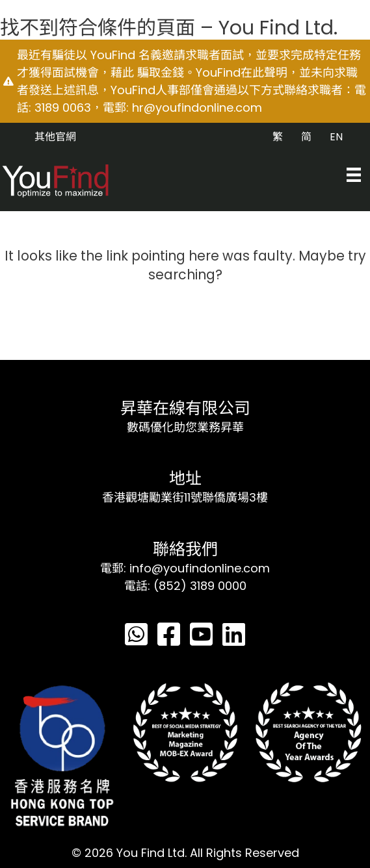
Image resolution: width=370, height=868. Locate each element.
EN (336, 137)
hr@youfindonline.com (197, 108)
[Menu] (354, 175)
